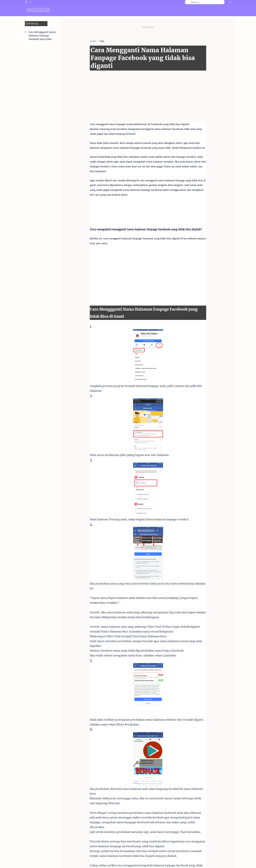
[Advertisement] (143, 85)
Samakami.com (42, 861)
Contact (179, 861)
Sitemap (227, 861)
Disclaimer (193, 861)
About (168, 861)
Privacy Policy (211, 861)
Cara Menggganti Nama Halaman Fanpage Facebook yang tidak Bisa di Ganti (42, 36)
